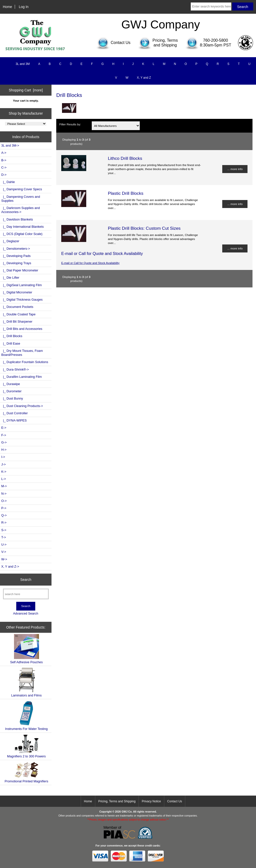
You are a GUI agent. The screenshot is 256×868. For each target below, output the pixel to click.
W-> (4, 559)
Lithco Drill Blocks (125, 158)
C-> (4, 167)
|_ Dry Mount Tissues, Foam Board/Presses (22, 353)
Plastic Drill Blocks (125, 193)
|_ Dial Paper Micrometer (20, 270)
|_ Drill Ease (11, 343)
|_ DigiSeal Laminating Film (21, 285)
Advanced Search (26, 613)
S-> (4, 530)
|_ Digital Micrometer (17, 292)
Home (7, 7)
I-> (3, 457)
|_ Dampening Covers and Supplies (21, 199)
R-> (4, 523)
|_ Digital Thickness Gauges (22, 300)
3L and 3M (22, 64)
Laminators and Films (26, 682)
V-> (4, 552)
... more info (235, 169)
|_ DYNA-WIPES (14, 420)
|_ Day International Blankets (22, 227)
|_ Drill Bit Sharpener (17, 322)
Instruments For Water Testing (26, 716)
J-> (3, 464)
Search (26, 580)
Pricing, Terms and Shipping (117, 801)
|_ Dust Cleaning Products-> (22, 406)
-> (4, 175)
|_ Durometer (11, 391)
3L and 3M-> (10, 145)
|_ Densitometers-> (16, 249)
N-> (4, 494)
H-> (4, 450)
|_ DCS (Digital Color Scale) (22, 234)
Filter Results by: (70, 124)
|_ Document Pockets (17, 307)
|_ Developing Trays (16, 263)
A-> (4, 153)
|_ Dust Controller (14, 413)
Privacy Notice (151, 801)
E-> (4, 428)
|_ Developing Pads (16, 256)
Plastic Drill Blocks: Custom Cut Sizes (144, 228)
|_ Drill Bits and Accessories (22, 329)
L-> (4, 479)
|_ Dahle (8, 182)
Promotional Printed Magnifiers (26, 772)
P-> (4, 508)
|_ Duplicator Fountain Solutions (25, 362)
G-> (4, 442)
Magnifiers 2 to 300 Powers (26, 746)
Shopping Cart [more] (26, 90)
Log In (24, 7)
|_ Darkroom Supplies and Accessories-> (20, 210)
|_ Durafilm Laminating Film (21, 377)
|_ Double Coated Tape (18, 314)
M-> (4, 486)
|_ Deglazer (10, 241)
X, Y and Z (144, 78)
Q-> (4, 515)
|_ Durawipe (11, 384)
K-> (4, 472)
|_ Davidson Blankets (17, 219)
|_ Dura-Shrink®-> (15, 369)
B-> (4, 160)
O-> (4, 501)
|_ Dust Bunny (12, 398)
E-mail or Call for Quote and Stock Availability (90, 263)
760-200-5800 (215, 40)
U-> (4, 544)
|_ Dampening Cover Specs (22, 189)
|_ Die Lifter (10, 278)
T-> (4, 537)
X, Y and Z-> (10, 566)
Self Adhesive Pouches (26, 649)
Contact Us (175, 801)
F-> (4, 435)
